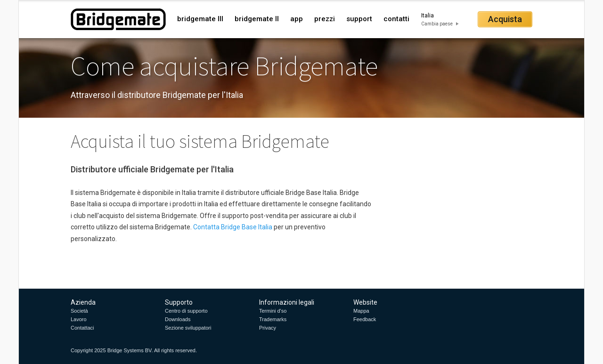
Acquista (505, 19)
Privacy (268, 328)
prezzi (325, 19)
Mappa (361, 311)
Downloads (178, 319)
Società (79, 311)
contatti (396, 19)
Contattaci (82, 328)
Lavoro (79, 319)
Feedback (365, 319)
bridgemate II (257, 19)
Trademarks (273, 319)
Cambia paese (437, 24)
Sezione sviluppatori (188, 328)
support (359, 19)
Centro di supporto (186, 311)
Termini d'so (273, 311)
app (297, 19)
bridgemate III (200, 19)
